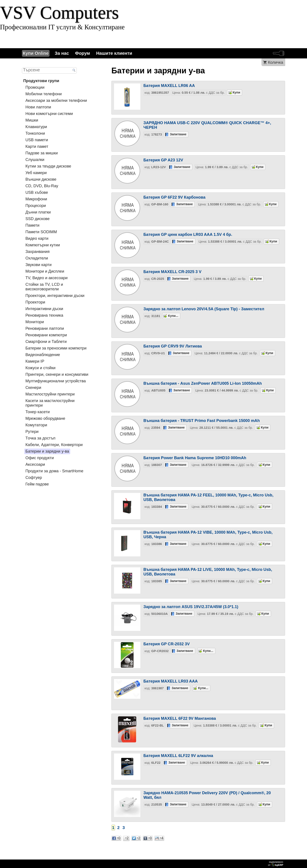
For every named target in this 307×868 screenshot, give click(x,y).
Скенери (33, 388)
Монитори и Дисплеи (45, 271)
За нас (62, 53)
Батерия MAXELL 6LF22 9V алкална (178, 756)
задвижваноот (276, 863)
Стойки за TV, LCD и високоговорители (44, 287)
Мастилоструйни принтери (50, 394)
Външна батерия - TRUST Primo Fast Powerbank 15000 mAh (202, 421)
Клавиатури (36, 127)
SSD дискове (37, 219)
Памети (32, 225)
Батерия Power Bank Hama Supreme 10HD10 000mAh (195, 458)
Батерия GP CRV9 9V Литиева (173, 346)
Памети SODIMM (41, 232)
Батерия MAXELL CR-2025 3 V (172, 272)
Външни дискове (41, 179)
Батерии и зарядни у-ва (47, 451)
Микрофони (36, 199)
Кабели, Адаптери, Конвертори (54, 445)
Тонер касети (38, 412)
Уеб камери (36, 173)
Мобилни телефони (44, 94)
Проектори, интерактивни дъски (55, 296)
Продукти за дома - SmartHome (54, 471)
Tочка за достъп (40, 438)
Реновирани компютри (46, 335)
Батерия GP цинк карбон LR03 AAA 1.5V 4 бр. (188, 235)
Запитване (178, 134)
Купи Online (36, 53)
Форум (82, 53)
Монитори (35, 322)
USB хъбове (37, 192)
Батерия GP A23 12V (163, 160)
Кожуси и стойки (40, 368)
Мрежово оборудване (45, 418)
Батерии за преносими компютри (56, 348)
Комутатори (36, 425)
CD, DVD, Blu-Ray (42, 186)
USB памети (37, 140)
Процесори (36, 206)
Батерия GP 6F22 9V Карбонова (174, 197)
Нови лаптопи (38, 107)
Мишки (32, 120)
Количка (276, 62)
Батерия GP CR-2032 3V (167, 644)
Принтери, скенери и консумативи (57, 374)
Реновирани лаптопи (45, 328)
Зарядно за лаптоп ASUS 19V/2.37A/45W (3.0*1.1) (191, 607)
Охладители (37, 258)
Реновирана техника (44, 315)
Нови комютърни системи (49, 114)
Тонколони (35, 133)
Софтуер (34, 478)
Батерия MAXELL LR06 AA (169, 86)
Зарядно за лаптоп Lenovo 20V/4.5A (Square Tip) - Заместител (204, 309)
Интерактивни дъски (44, 309)
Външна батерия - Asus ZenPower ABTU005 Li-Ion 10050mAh (203, 383)
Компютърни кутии (43, 245)
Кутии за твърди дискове (48, 166)
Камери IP (35, 361)
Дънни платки (38, 212)
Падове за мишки (42, 153)
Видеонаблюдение (43, 355)
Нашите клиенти (114, 53)
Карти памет (37, 146)
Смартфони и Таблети (46, 342)
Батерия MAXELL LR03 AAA (171, 681)
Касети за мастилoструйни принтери (50, 403)
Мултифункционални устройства (56, 381)
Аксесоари (35, 464)
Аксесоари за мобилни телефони (56, 101)
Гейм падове (37, 484)
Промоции (35, 87)
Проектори (35, 302)
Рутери (32, 432)
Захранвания (37, 252)
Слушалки (35, 160)
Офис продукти (40, 458)
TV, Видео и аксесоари (46, 278)
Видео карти (37, 238)
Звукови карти (38, 265)
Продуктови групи (41, 81)
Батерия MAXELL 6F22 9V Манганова (180, 718)
